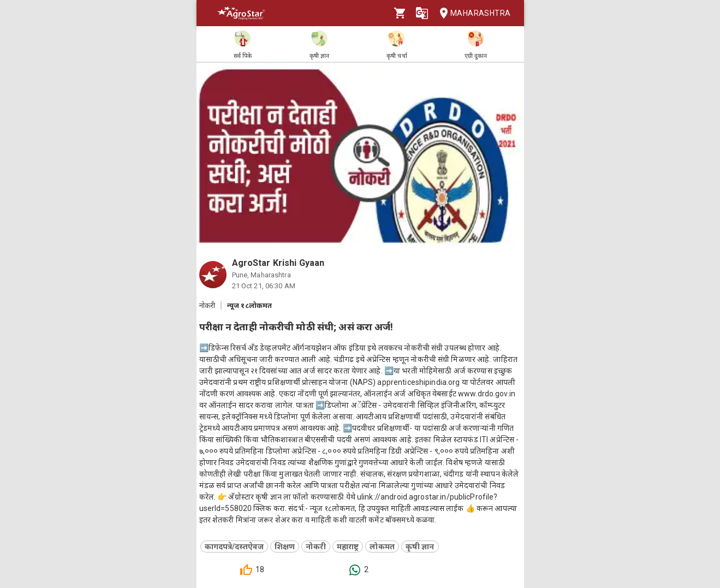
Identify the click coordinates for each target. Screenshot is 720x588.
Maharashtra (472, 13)
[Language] (422, 13)
